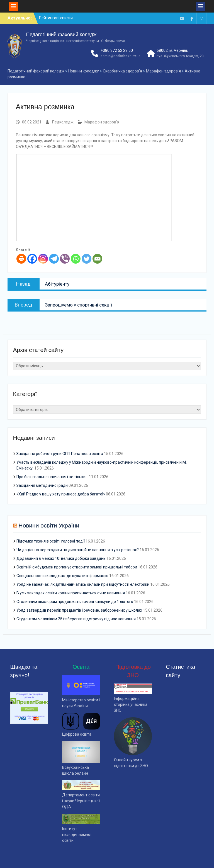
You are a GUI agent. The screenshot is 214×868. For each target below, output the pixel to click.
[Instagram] (43, 259)
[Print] (21, 259)
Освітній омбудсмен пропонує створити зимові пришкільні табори (77, 567)
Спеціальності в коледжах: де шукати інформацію (62, 576)
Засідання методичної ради (42, 485)
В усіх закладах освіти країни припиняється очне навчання (71, 593)
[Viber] (65, 259)
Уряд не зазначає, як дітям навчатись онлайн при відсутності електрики (83, 584)
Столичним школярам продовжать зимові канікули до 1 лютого (75, 602)
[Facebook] (32, 259)
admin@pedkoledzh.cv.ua (121, 56)
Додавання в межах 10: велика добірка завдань (61, 558)
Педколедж (63, 122)
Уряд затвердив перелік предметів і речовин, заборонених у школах (79, 610)
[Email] (97, 259)
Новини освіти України (49, 525)
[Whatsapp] (76, 259)
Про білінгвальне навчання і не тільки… (52, 477)
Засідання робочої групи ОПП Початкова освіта (60, 454)
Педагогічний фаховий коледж (61, 35)
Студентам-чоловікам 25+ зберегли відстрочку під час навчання (76, 619)
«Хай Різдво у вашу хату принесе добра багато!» (61, 494)
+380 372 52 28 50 (117, 50)
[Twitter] (87, 259)
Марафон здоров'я (102, 122)
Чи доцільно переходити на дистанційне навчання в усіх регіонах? (78, 550)
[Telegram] (54, 259)
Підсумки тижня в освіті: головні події (51, 541)
